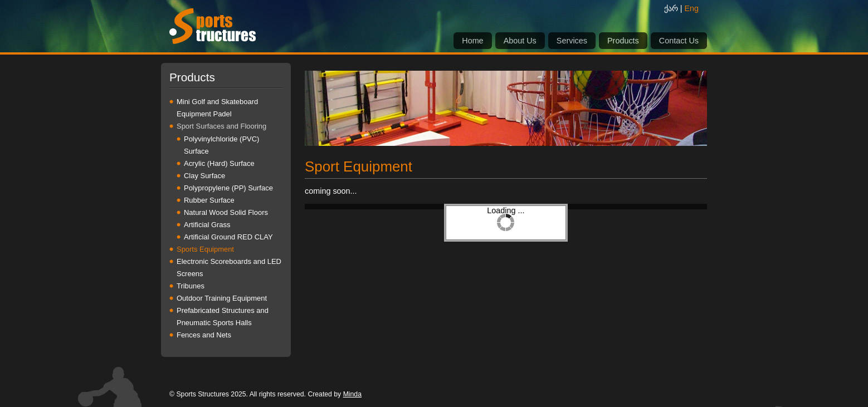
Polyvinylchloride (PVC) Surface (221, 145)
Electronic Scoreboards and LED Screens (229, 268)
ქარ (671, 8)
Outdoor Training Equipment (222, 298)
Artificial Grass (207, 225)
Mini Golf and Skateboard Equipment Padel (217, 108)
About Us (520, 41)
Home (472, 41)
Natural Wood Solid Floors (226, 212)
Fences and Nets (204, 335)
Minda (352, 394)
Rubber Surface (209, 200)
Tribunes (191, 286)
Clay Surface (204, 176)
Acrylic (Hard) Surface (219, 163)
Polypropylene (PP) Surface (228, 188)
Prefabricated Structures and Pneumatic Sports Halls (223, 317)
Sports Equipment (205, 249)
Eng (691, 8)
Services (572, 41)
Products (623, 41)
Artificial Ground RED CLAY (228, 237)
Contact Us (679, 41)
